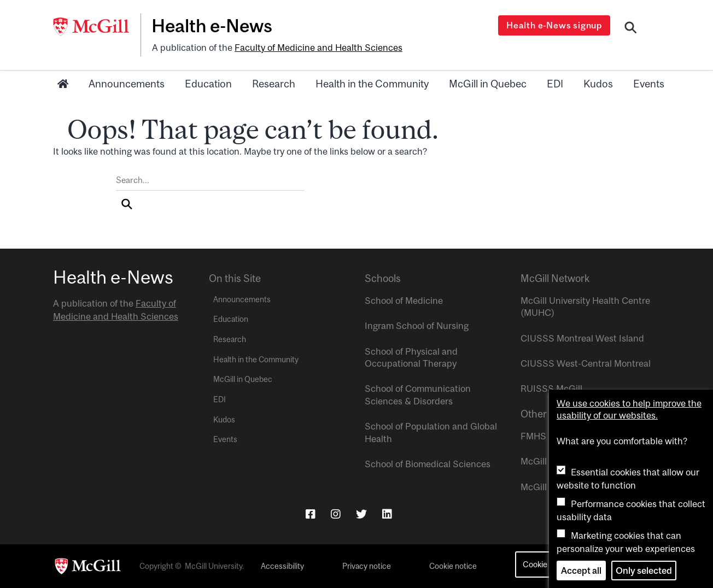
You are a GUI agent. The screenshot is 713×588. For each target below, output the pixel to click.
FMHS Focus (547, 436)
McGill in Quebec (488, 84)
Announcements (127, 84)
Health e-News (212, 26)
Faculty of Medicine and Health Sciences (318, 48)
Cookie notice (453, 566)
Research (274, 84)
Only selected (644, 571)
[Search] (631, 29)
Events (649, 84)
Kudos (598, 84)
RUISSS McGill (551, 389)
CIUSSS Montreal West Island (582, 338)
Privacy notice (367, 566)
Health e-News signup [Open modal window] (554, 25)
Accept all (581, 571)
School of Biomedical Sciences (428, 464)
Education (208, 84)
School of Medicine (404, 301)
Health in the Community (372, 84)
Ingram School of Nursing (417, 326)
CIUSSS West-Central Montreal (586, 363)
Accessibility (282, 566)
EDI (555, 84)
